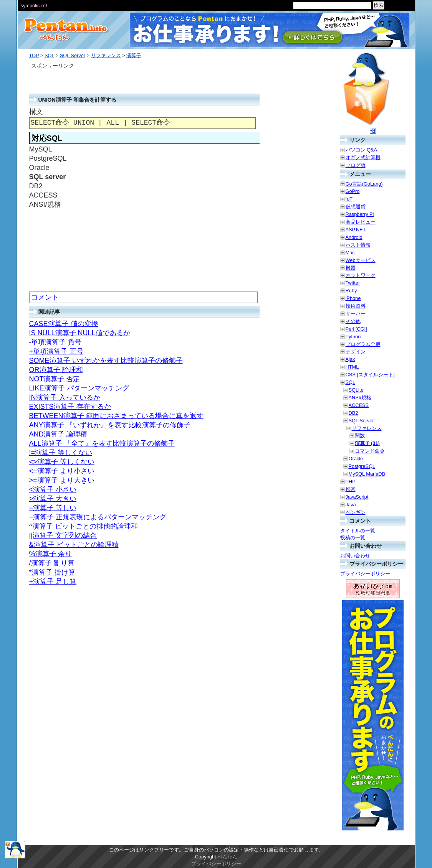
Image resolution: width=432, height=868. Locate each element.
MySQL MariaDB (367, 474)
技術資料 (356, 306)
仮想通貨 (356, 207)
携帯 (351, 489)
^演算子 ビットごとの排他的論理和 (84, 526)
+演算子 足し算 (53, 581)
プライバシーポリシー (365, 574)
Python (353, 337)
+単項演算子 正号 (56, 351)
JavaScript (357, 497)
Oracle (356, 459)
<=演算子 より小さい (62, 471)
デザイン (356, 352)
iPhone (353, 298)
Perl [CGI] (356, 329)
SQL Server (73, 55)
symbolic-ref (34, 6)
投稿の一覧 (353, 538)
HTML (352, 367)
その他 (353, 321)
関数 (360, 436)
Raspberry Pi (360, 214)
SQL (49, 55)
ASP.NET (356, 230)
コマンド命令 (370, 451)
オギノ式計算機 (363, 157)
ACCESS (359, 405)
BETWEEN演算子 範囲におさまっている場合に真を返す (116, 416)
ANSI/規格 (360, 398)
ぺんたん (227, 857)
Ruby (351, 291)
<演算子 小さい (53, 489)
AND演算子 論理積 (58, 434)
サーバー (356, 314)
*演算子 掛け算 (52, 572)
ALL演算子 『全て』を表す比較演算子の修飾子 (102, 443)
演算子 (134, 55)
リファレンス (106, 55)
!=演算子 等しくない (61, 453)
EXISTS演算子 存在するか (70, 407)
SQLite (356, 390)
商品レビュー (361, 222)
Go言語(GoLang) (364, 184)
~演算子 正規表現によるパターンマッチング (98, 517)
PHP (351, 482)
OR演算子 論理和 (56, 370)
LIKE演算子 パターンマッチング (79, 388)
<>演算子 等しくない (62, 462)
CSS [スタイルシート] (370, 375)
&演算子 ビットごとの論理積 (74, 545)
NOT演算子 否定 (55, 379)
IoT (349, 199)
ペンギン (356, 512)
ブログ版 (356, 165)
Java (351, 505)
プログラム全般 (363, 344)
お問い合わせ (355, 556)
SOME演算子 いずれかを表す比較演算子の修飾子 (106, 361)
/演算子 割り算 (52, 563)
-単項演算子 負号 (55, 342)
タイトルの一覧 (358, 531)
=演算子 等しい (53, 508)
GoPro (353, 191)
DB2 (353, 413)
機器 (351, 268)
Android (354, 237)
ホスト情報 (358, 245)
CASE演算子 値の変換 (64, 324)
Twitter (353, 283)
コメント (45, 297)
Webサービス (361, 260)
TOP (34, 55)
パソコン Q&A (362, 150)
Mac (350, 253)
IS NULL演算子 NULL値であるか (80, 333)
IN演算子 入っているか (65, 397)
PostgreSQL (362, 466)
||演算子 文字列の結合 (63, 535)
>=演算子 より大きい (62, 480)
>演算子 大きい (53, 499)
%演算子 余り (50, 554)
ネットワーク (361, 275)
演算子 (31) (367, 443)
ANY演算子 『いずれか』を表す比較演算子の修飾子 (110, 425)
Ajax (350, 359)
